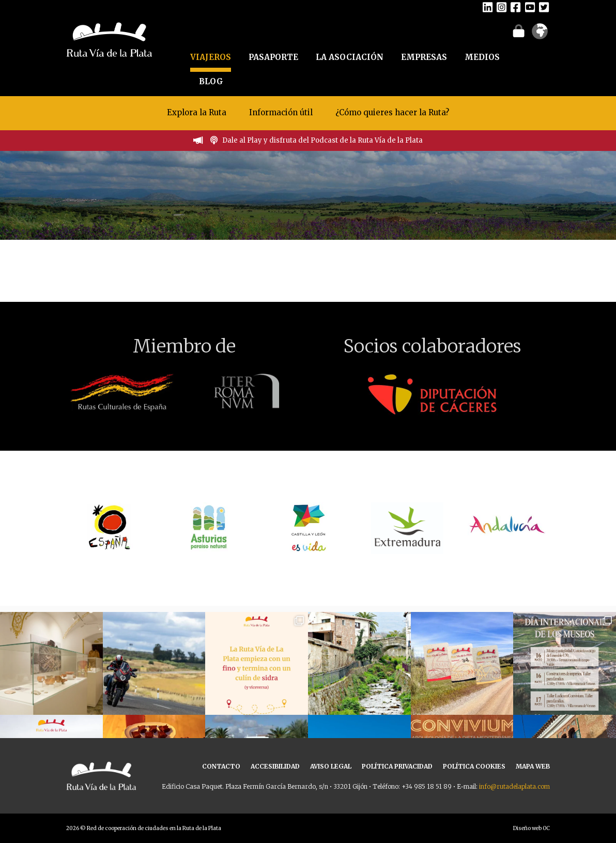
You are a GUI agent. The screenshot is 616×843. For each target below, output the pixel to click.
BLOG (211, 81)
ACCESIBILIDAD (275, 766)
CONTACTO (221, 766)
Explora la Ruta (197, 112)
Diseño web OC (532, 828)
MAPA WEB (533, 766)
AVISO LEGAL (331, 766)
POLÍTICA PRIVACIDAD (397, 766)
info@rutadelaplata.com (514, 786)
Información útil (281, 112)
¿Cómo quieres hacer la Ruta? (392, 112)
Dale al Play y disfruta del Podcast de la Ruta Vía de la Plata (322, 140)
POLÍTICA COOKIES (474, 766)
